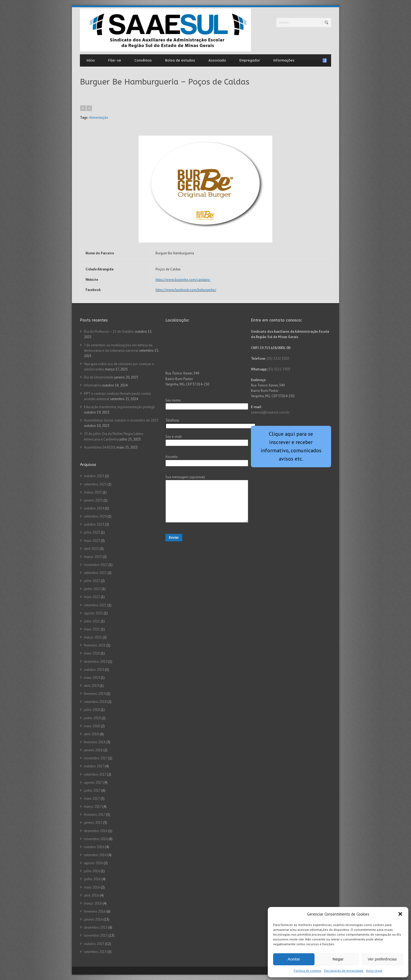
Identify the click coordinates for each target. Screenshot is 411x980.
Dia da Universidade (99, 377)
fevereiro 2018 (95, 742)
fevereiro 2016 (95, 911)
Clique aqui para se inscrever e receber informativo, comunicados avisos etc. (291, 446)
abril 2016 (91, 895)
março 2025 (93, 492)
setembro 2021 (95, 605)
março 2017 (93, 807)
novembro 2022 (96, 565)
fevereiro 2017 (95, 815)
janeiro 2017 (93, 823)
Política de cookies (308, 971)
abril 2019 (91, 686)
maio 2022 (92, 597)
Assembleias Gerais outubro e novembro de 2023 (121, 420)
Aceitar (294, 959)
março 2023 (93, 557)
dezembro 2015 (96, 927)
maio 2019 (92, 678)
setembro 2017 (95, 774)
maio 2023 (92, 541)
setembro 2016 (95, 855)
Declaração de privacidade (344, 971)
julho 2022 (92, 581)
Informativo (93, 385)
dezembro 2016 (96, 831)
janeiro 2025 (93, 500)
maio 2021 (92, 629)
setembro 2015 (95, 952)
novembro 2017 (96, 758)
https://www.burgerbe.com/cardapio (183, 280)
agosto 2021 (93, 613)
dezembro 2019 (96, 662)
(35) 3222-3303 (279, 369)
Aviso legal (374, 971)
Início (91, 60)
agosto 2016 (93, 863)
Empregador (250, 60)
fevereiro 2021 (95, 645)
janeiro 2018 (93, 750)
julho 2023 (92, 532)
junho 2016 (92, 879)
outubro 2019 (94, 670)
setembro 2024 (95, 516)
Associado (217, 60)
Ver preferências (382, 959)
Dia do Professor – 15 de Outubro (109, 332)
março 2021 (93, 637)
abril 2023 (91, 549)
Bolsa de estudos (180, 60)
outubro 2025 (94, 476)
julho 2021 (92, 621)
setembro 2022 (95, 573)
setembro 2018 (95, 702)
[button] (400, 914)
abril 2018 (91, 734)
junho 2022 (92, 589)
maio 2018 (92, 726)
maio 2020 (92, 653)
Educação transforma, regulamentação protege (119, 407)
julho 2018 (92, 710)
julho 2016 (92, 871)
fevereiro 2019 (95, 694)
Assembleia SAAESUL (100, 447)
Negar (338, 959)
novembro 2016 (96, 839)
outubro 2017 (94, 766)
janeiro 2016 (93, 919)
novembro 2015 (96, 935)
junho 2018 (92, 718)
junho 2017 (92, 790)
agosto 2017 (93, 782)
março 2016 (93, 903)
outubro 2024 (94, 508)
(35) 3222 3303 (278, 359)
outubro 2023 (94, 524)
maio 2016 (92, 887)
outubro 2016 (94, 847)
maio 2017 (92, 799)
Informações (284, 60)
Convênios (143, 60)
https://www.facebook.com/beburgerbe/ (186, 290)
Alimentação (99, 118)
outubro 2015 (94, 944)
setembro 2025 (95, 484)
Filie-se (115, 60)
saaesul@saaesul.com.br (270, 412)
